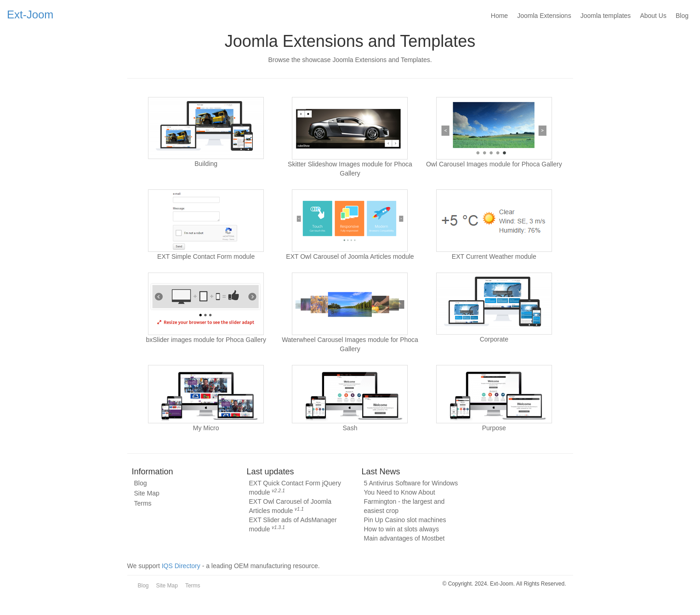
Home (499, 16)
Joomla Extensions (544, 16)
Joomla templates (606, 16)
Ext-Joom (30, 14)
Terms (143, 503)
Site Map (147, 493)
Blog (682, 16)
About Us (653, 16)
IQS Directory (181, 566)
